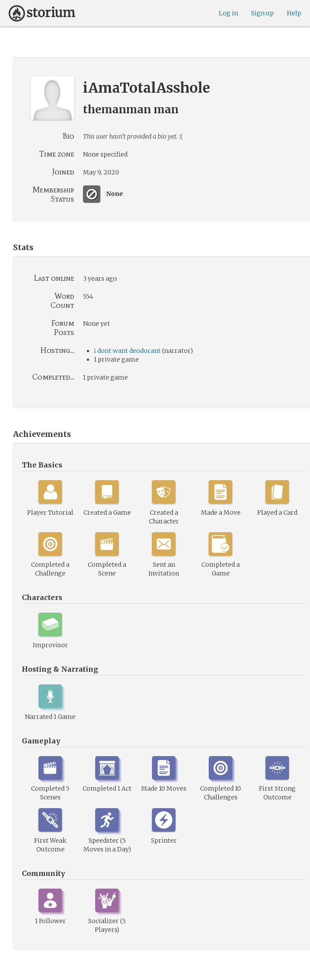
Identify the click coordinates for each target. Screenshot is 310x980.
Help (294, 13)
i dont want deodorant (127, 351)
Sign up (262, 13)
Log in (228, 13)
